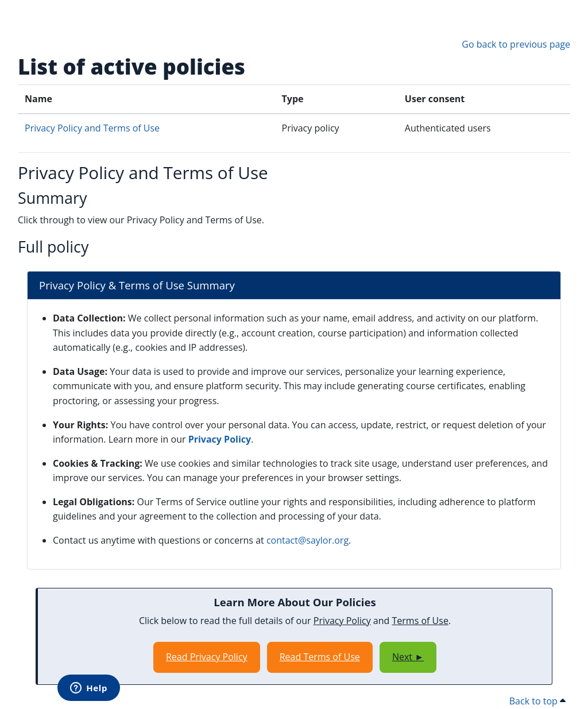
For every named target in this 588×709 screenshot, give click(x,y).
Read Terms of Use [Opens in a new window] (320, 657)
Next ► (408, 657)
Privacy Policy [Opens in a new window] (220, 439)
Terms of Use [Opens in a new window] (420, 621)
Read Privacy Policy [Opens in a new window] (207, 657)
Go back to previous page (516, 44)
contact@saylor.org (307, 540)
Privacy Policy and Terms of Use (92, 128)
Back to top (537, 701)
